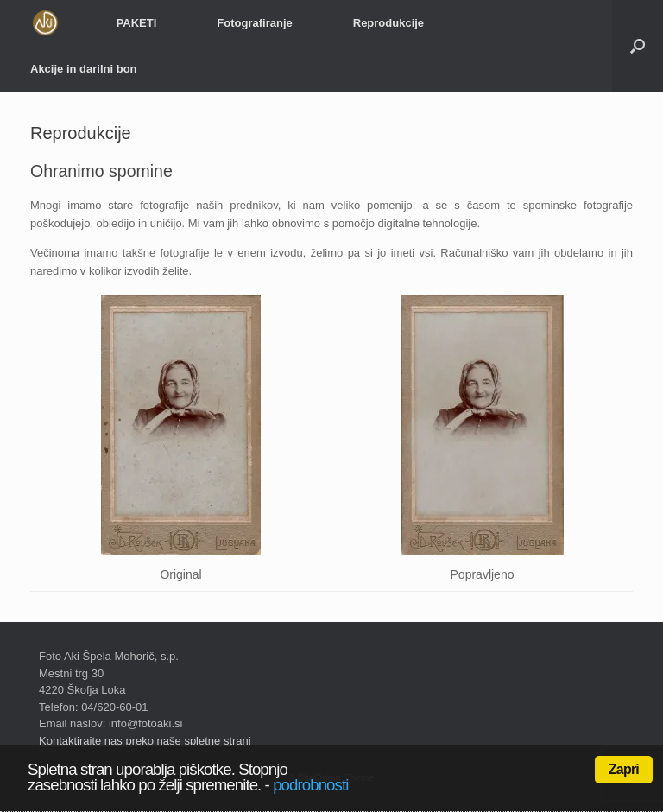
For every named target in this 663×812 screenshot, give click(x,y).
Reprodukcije (388, 23)
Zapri (624, 769)
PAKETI (137, 23)
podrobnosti (310, 785)
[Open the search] (638, 46)
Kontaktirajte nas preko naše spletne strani (145, 741)
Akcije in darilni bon (84, 69)
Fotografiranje (254, 23)
